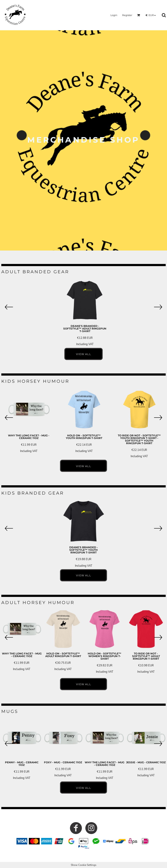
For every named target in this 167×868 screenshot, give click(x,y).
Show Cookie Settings (84, 865)
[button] (139, 15)
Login (114, 15)
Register (127, 15)
